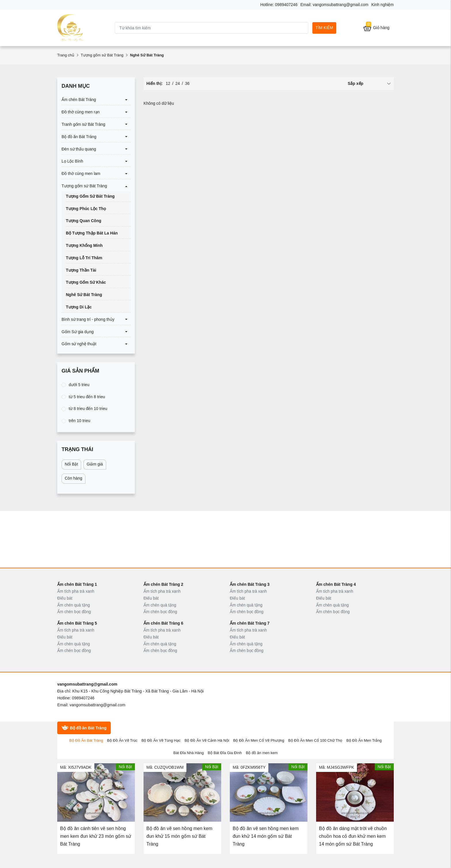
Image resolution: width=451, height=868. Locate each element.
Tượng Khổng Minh (84, 245)
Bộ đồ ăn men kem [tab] (262, 753)
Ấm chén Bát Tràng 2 (163, 584)
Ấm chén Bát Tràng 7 (250, 623)
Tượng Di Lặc (79, 307)
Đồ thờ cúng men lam (81, 173)
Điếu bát (65, 598)
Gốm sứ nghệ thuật (79, 344)
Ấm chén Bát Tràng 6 (163, 623)
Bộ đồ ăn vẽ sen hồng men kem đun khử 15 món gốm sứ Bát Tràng (179, 836)
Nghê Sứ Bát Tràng (84, 295)
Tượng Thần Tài (81, 270)
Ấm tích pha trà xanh (76, 591)
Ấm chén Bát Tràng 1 (77, 584)
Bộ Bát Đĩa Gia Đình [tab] (225, 753)
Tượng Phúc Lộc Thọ (86, 209)
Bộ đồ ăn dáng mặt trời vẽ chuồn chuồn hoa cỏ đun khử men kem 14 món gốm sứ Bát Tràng (353, 836)
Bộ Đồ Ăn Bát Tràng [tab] (86, 740)
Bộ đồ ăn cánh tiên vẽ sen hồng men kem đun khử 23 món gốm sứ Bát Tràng (96, 836)
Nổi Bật (71, 464)
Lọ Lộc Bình (72, 161)
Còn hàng (73, 478)
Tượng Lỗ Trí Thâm (84, 258)
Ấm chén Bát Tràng (79, 100)
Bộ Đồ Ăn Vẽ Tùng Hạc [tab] (161, 740)
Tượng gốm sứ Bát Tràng (102, 55)
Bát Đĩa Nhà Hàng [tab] (189, 753)
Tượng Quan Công (84, 221)
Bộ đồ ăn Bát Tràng (79, 137)
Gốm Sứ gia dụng (78, 332)
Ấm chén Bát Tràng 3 (250, 584)
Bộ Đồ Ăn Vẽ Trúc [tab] (122, 740)
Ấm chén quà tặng (74, 605)
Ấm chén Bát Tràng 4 (336, 584)
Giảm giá (95, 464)
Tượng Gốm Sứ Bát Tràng (90, 196)
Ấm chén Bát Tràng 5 (77, 623)
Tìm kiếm (324, 28)
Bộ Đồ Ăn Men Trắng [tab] (364, 740)
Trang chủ (66, 55)
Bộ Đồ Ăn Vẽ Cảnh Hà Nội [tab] (207, 740)
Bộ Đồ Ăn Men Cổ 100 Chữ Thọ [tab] (315, 740)
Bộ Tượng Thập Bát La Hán (92, 233)
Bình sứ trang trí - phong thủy (88, 319)
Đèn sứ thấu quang (79, 149)
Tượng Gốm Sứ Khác (86, 282)
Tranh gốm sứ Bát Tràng (83, 124)
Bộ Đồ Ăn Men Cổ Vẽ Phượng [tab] (259, 740)
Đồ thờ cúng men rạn (81, 112)
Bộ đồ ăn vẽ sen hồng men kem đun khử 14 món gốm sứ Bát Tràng (266, 836)
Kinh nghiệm (383, 5)
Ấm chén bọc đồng (74, 612)
